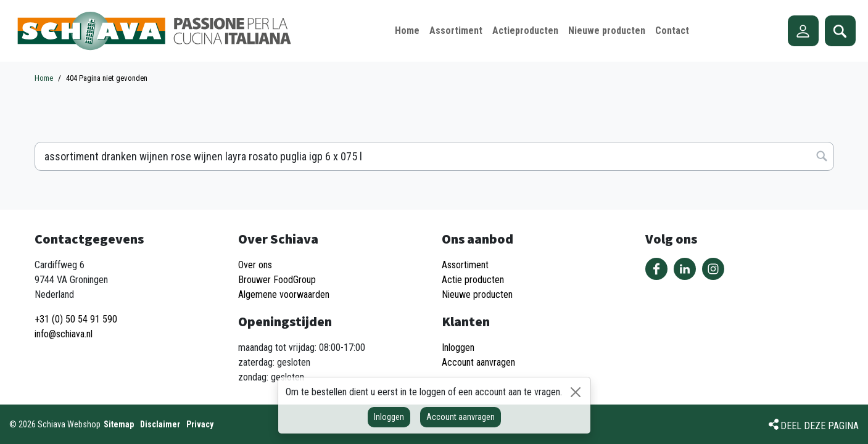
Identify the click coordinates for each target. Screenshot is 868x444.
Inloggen (389, 417)
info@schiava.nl (64, 334)
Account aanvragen (461, 417)
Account (803, 31)
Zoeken (840, 31)
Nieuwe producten (477, 294)
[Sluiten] (576, 392)
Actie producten (473, 280)
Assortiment (465, 265)
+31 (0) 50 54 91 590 (76, 319)
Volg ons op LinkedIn (685, 269)
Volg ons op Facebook (656, 269)
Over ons (255, 265)
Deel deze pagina (820, 426)
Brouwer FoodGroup (277, 280)
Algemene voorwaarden (284, 294)
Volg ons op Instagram (713, 269)
